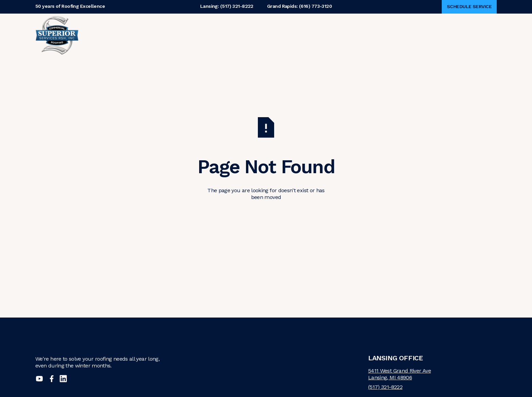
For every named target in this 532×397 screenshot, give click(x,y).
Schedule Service (469, 6)
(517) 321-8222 (385, 387)
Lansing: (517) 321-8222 (227, 7)
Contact (349, 35)
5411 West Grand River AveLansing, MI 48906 (400, 374)
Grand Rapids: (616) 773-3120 (299, 7)
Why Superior (190, 35)
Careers (316, 35)
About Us (241, 35)
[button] (194, 35)
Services (275, 35)
